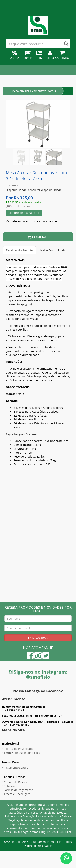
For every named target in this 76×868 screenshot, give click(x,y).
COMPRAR (38, 237)
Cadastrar (38, 637)
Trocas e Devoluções (17, 794)
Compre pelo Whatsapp (24, 213)
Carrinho (62, 56)
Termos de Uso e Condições (22, 753)
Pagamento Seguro (16, 768)
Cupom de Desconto (17, 782)
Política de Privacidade (19, 749)
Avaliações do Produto (54, 250)
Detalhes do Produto (19, 250)
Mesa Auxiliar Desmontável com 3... (35, 91)
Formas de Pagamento (18, 790)
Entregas (10, 786)
